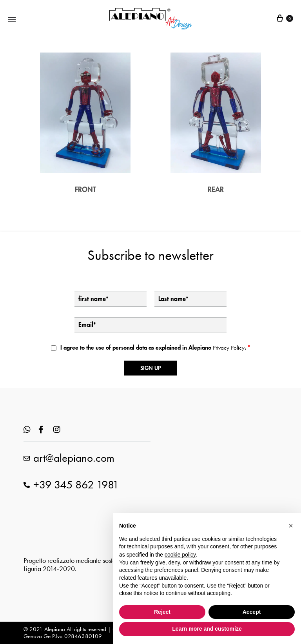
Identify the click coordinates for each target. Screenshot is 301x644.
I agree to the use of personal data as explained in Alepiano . (155, 348)
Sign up (150, 368)
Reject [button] (162, 612)
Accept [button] (252, 612)
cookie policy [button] (180, 555)
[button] (291, 526)
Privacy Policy (229, 348)
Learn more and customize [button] (207, 629)
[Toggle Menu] (12, 19)
